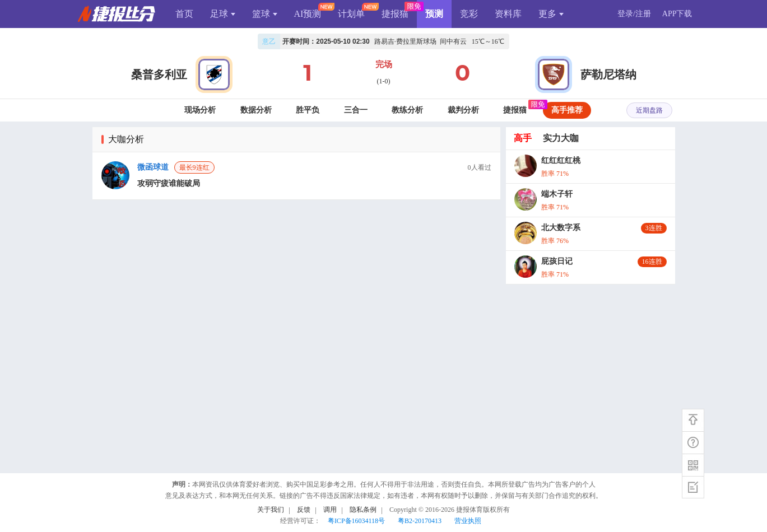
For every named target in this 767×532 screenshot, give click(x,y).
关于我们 (271, 510)
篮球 (265, 14)
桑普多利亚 (159, 74)
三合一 (356, 110)
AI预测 (308, 14)
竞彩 (469, 14)
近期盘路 (649, 110)
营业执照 (468, 521)
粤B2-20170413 (420, 521)
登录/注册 (634, 14)
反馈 (304, 510)
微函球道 (153, 167)
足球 (223, 14)
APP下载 (677, 14)
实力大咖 (561, 138)
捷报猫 (395, 14)
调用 (330, 510)
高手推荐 (567, 110)
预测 (434, 14)
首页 (184, 14)
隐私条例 (363, 510)
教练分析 (407, 110)
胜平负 (308, 110)
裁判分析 (463, 110)
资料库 (508, 14)
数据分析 (256, 110)
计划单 (351, 14)
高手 (523, 138)
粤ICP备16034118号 (356, 521)
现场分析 (200, 110)
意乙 (269, 41)
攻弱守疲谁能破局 (169, 183)
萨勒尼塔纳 (608, 74)
